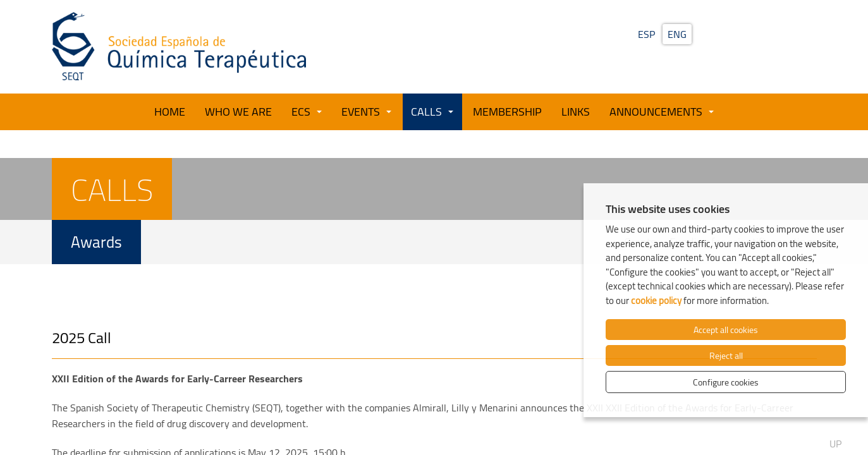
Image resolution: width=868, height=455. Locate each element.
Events (361, 111)
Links (576, 111)
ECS (301, 111)
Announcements (656, 111)
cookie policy (656, 300)
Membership (507, 111)
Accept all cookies (726, 330)
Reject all (726, 355)
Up (835, 428)
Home (170, 111)
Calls (426, 111)
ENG (677, 34)
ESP (646, 34)
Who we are (238, 111)
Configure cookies (726, 382)
